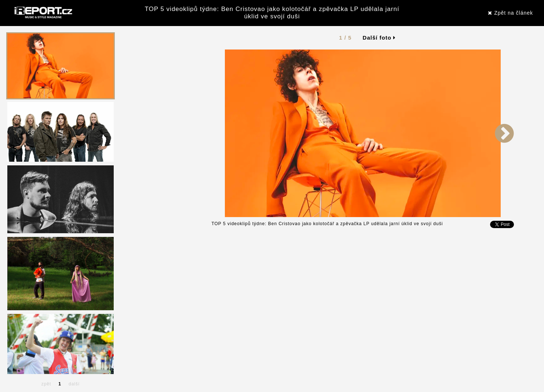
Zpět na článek (510, 13)
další (74, 384)
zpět (46, 384)
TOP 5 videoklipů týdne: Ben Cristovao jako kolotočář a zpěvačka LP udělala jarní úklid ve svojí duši (272, 13)
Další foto (379, 38)
